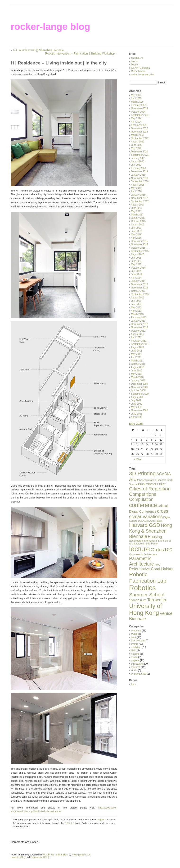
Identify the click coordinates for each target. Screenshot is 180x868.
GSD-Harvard (138, 71)
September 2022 (140, 138)
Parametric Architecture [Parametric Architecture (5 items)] (142, 561)
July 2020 (136, 165)
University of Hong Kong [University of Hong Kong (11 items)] (146, 609)
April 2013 (136, 311)
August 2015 (138, 254)
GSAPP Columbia (140, 68)
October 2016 (138, 221)
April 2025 (136, 98)
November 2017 (139, 198)
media (134, 657)
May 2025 (136, 95)
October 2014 (138, 268)
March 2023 (137, 135)
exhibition (136, 647)
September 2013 (140, 294)
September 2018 (140, 181)
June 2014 (137, 274)
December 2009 (139, 384)
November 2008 (139, 410)
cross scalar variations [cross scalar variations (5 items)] (149, 514)
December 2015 (139, 241)
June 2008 (137, 414)
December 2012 (139, 324)
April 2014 (136, 278)
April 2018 (136, 191)
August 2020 (138, 162)
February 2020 (139, 168)
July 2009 (136, 400)
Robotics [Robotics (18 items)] (142, 588)
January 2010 (138, 381)
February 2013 (139, 318)
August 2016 (138, 225)
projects (101, 820)
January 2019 (138, 175)
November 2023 (139, 132)
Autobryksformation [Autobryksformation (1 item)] (145, 480)
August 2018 (138, 185)
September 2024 (140, 115)
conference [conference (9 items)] (143, 505)
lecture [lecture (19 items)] (139, 549)
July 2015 (136, 258)
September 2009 (140, 394)
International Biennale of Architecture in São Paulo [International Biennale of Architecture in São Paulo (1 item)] (150, 542)
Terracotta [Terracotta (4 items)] (157, 600)
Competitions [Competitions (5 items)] (143, 494)
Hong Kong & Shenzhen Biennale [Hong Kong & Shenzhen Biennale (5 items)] (151, 531)
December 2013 (139, 284)
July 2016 (136, 228)
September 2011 (140, 344)
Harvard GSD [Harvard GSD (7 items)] (145, 525)
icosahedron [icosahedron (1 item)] (136, 541)
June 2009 (137, 404)
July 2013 (136, 301)
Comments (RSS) (40, 857)
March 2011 (137, 361)
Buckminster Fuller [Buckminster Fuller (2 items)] (152, 484)
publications (137, 664)
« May (137, 459)
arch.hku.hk (137, 58)
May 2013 (136, 308)
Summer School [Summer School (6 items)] (147, 595)
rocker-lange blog (50, 27)
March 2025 (137, 102)
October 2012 (138, 331)
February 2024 (139, 125)
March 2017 (137, 215)
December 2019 (139, 171)
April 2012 (136, 337)
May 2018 (136, 188)
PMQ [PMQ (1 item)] (157, 565)
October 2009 (138, 391)
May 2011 (136, 354)
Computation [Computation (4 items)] (141, 499)
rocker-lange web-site (142, 75)
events (134, 644)
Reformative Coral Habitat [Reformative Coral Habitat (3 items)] (151, 569)
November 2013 (139, 288)
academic (136, 631)
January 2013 (138, 321)
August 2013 (138, 298)
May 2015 (136, 264)
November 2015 (139, 244)
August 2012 (138, 334)
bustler (135, 61)
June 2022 (137, 145)
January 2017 (138, 218)
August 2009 (138, 397)
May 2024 (136, 118)
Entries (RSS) (18, 857)
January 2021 (138, 158)
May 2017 (136, 211)
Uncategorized (139, 674)
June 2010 (137, 371)
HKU (133, 651)
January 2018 (138, 195)
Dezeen (135, 65)
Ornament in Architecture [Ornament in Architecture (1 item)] (143, 554)
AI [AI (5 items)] (131, 479)
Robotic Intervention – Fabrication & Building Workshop (80, 54)
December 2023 (139, 128)
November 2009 (139, 387)
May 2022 (136, 148)
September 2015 (140, 251)
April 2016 (136, 238)
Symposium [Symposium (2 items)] (138, 600)
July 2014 (136, 271)
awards (135, 634)
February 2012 (139, 341)
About (134, 684)
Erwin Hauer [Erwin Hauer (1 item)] (155, 521)
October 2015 (138, 248)
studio (134, 670)
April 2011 (136, 357)
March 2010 (137, 377)
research (136, 667)
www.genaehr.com (81, 855)
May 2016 (136, 235)
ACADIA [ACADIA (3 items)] (164, 474)
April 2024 (136, 122)
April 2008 (136, 417)
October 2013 (138, 291)
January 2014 (138, 281)
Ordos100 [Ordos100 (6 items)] (162, 550)
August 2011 (138, 347)
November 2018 (139, 178)
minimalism (62, 855)
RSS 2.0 (70, 823)
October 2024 (138, 112)
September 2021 (140, 155)
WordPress (48, 855)
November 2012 (139, 327)
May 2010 (136, 374)
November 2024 (139, 108)
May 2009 (136, 407)
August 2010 (138, 367)
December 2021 (139, 152)
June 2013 (137, 304)
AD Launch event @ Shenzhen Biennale (38, 50)
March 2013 (137, 314)
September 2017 (140, 201)
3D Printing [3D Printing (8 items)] (142, 473)
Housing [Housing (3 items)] (155, 537)
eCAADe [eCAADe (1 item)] (143, 521)
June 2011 (137, 351)
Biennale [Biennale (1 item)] (161, 480)
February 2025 (139, 105)
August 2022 (138, 142)
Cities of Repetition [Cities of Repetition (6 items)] (150, 489)
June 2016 (137, 231)
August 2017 (138, 205)
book (134, 637)
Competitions (138, 641)
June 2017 (137, 208)
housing (135, 654)
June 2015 (137, 261)
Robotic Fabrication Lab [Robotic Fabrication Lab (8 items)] (148, 578)
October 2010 (138, 364)
